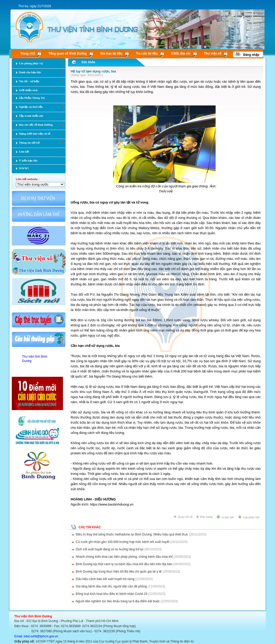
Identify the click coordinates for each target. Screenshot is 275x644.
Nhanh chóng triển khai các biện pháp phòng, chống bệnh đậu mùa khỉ (124, 557)
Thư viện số (213, 53)
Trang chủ (28, 53)
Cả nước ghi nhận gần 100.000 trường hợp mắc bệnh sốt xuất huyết (123, 542)
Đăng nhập (251, 55)
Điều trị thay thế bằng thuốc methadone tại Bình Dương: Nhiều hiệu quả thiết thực (132, 534)
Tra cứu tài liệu (147, 53)
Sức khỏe (88, 62)
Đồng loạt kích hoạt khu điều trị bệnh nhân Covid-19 (112, 594)
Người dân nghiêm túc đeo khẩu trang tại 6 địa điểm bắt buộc (118, 601)
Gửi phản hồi (251, 517)
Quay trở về (185, 517)
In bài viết (228, 517)
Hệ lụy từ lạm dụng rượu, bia (93, 71)
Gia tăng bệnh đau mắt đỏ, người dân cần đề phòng (111, 586)
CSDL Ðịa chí (181, 53)
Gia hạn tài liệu (111, 53)
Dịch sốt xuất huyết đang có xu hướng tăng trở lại (110, 549)
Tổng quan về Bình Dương (68, 53)
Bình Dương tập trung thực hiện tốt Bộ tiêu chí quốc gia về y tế (119, 572)
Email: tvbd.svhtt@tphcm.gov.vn (36, 636)
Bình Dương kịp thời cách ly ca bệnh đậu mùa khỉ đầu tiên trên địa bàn (124, 564)
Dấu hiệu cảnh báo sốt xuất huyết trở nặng (105, 579)
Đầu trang (206, 517)
